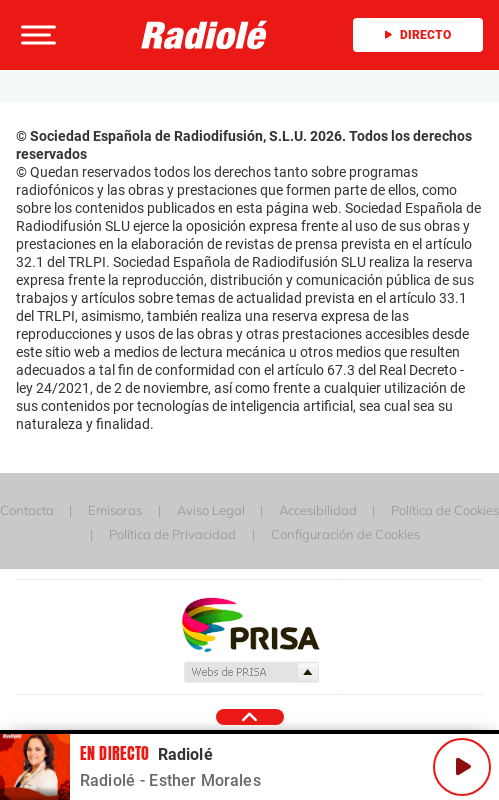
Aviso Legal (211, 510)
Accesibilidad (318, 510)
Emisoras (115, 510)
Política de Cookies (445, 510)
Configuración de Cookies (345, 534)
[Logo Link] (204, 35)
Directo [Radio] (418, 35)
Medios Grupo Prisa (250, 672)
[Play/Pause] (462, 767)
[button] (36, 35)
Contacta (27, 510)
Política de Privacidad (172, 534)
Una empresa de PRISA (250, 623)
